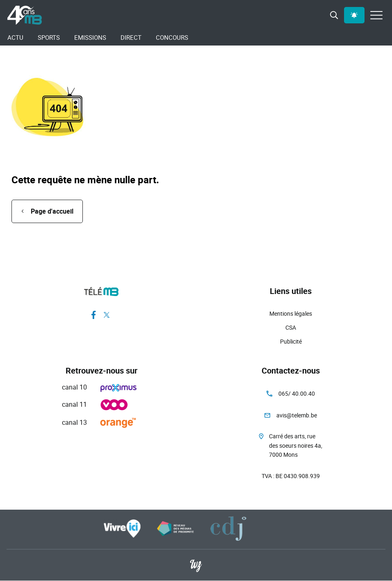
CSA (291, 327)
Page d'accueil (52, 211)
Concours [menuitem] (172, 37)
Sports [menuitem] (49, 37)
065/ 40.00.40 (297, 393)
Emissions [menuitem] (90, 37)
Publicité (291, 341)
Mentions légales (291, 313)
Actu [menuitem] (15, 37)
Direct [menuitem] (131, 37)
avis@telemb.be (297, 415)
